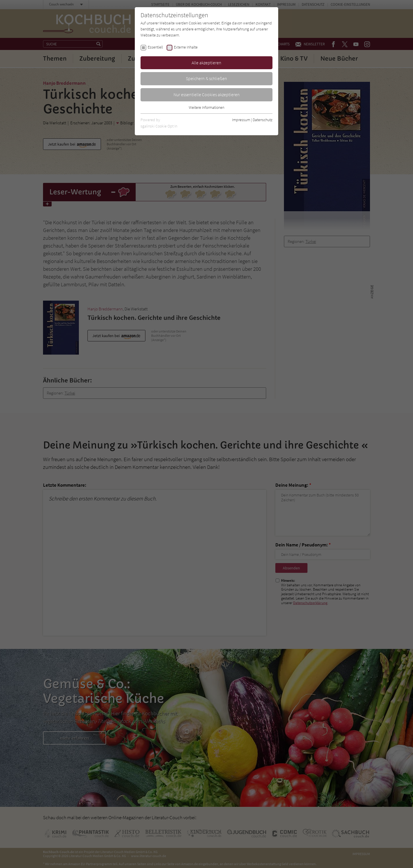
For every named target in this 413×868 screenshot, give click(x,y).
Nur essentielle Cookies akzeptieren (207, 94)
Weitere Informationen (206, 107)
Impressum (241, 120)
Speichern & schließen (206, 78)
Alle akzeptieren (206, 63)
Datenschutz (263, 120)
